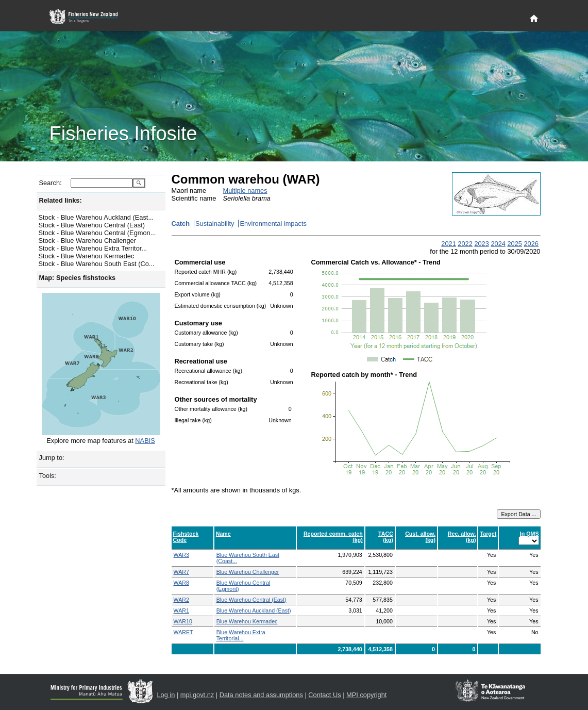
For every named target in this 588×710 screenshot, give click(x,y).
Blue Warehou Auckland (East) (254, 610)
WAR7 (181, 572)
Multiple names (245, 191)
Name (223, 534)
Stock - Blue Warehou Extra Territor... (93, 248)
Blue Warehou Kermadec (247, 621)
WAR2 (181, 600)
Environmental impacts (273, 224)
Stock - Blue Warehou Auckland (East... (96, 217)
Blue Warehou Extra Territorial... (241, 635)
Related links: (61, 200)
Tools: (48, 476)
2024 (498, 244)
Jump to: (52, 458)
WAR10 (183, 621)
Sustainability (215, 224)
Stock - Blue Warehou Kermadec (87, 256)
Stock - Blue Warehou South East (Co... (97, 264)
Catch (181, 224)
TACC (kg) (386, 537)
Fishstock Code (186, 537)
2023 (481, 244)
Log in (166, 695)
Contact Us (324, 695)
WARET (183, 632)
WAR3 (181, 555)
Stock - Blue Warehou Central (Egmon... (97, 233)
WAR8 (181, 583)
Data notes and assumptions (261, 695)
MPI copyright (366, 695)
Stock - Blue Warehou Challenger (87, 241)
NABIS (145, 441)
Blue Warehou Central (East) (251, 600)
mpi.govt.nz (197, 695)
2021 (448, 244)
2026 (531, 244)
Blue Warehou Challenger (248, 572)
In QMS (530, 534)
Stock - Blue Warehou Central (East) (92, 225)
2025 (514, 244)
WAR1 (181, 610)
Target (488, 534)
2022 (465, 244)
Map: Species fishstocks (78, 278)
